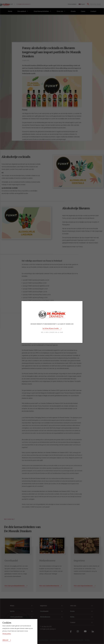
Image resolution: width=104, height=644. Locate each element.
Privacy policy (7, 634)
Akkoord (5, 640)
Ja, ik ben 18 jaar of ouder (51, 328)
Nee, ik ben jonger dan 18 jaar (52, 332)
